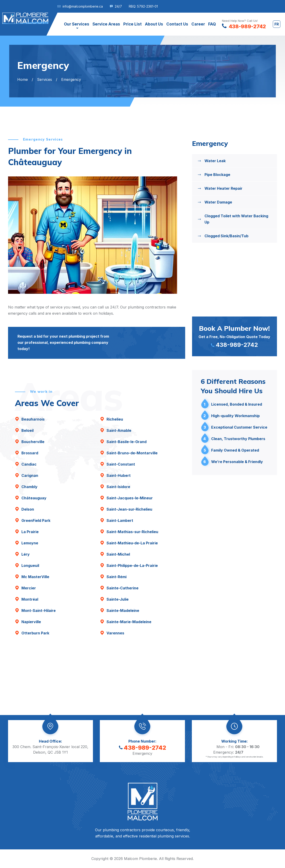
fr (277, 24)
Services (45, 79)
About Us (154, 24)
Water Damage (218, 202)
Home (23, 79)
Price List (132, 24)
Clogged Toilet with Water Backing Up (236, 219)
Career (198, 24)
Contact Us (177, 24)
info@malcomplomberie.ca (83, 6)
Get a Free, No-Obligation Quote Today (235, 336)
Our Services (77, 24)
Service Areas (106, 24)
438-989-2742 (142, 748)
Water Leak (215, 161)
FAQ (212, 24)
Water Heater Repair (223, 188)
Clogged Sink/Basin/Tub (226, 236)
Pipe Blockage (217, 175)
